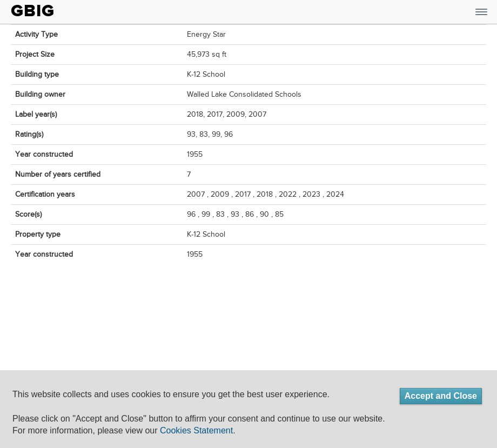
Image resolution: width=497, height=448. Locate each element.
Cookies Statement (196, 430)
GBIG (33, 11)
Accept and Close (441, 396)
